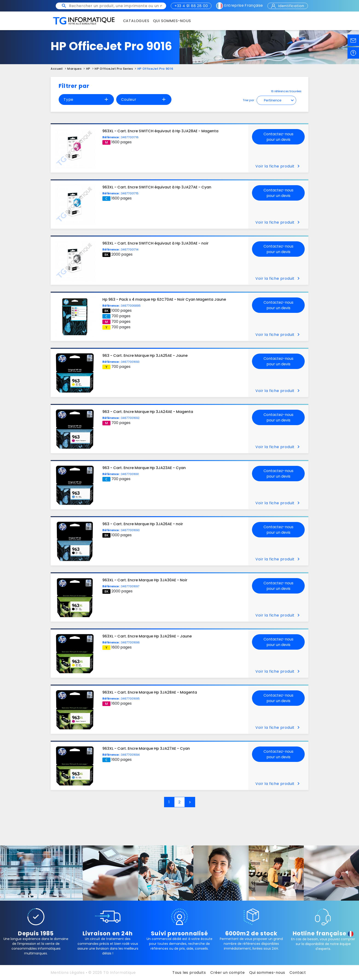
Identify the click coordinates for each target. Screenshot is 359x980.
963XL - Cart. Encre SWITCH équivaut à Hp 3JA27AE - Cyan (157, 187)
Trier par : (249, 100)
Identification (288, 6)
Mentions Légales (68, 973)
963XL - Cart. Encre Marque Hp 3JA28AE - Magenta (150, 692)
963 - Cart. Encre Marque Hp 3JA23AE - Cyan (144, 468)
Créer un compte (227, 973)
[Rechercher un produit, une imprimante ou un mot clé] (116, 6)
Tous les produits (189, 973)
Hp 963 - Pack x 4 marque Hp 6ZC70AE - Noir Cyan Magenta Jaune (164, 299)
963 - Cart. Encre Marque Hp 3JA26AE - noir (143, 524)
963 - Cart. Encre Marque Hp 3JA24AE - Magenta (148, 412)
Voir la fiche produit (278, 166)
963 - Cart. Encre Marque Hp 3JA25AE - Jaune (145, 356)
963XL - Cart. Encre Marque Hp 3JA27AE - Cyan (146, 748)
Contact (298, 973)
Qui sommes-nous (267, 973)
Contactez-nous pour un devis (278, 137)
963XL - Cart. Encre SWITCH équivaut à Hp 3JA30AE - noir (155, 243)
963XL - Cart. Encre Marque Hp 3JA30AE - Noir (145, 580)
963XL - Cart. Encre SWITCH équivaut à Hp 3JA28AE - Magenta (160, 131)
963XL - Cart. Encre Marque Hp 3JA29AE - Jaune (147, 636)
